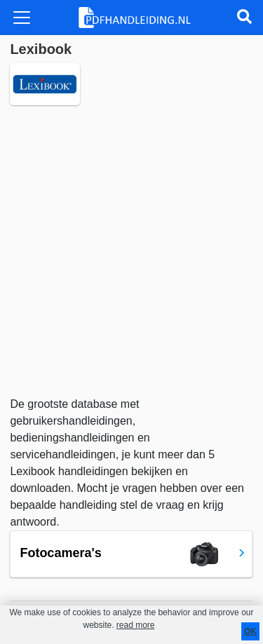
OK (250, 631)
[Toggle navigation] (22, 18)
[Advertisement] (131, 251)
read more (136, 625)
